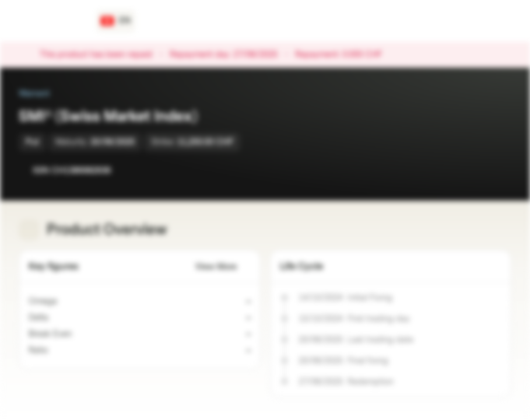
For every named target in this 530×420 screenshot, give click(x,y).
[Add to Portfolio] (500, 170)
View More (223, 267)
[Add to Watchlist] (476, 170)
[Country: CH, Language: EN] (116, 21)
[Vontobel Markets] (50, 21)
